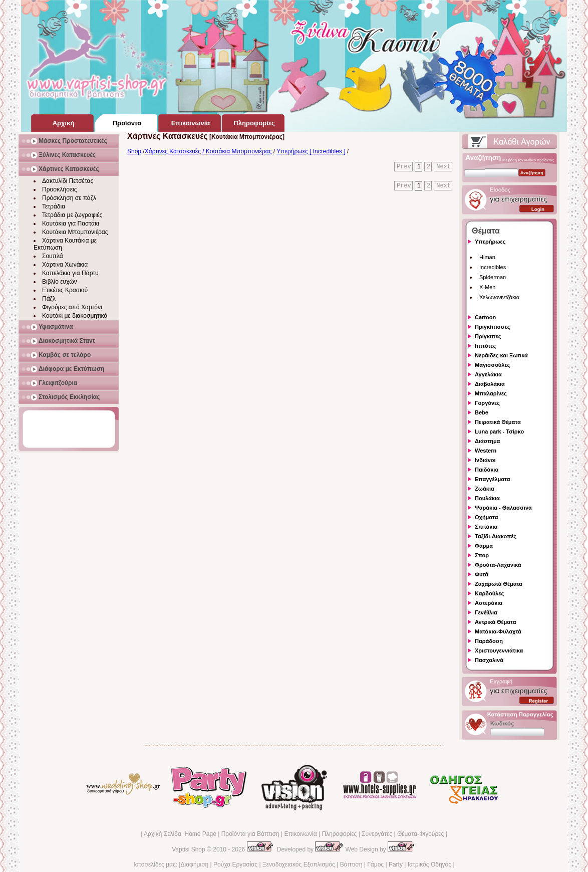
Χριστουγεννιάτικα (499, 650)
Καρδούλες (489, 593)
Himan (487, 257)
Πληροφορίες (339, 834)
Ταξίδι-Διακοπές (496, 536)
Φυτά (482, 574)
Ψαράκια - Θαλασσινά (503, 508)
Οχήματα (486, 517)
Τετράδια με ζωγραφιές (72, 215)
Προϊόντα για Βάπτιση (250, 834)
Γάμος (375, 864)
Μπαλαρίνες (491, 393)
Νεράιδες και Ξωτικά (501, 355)
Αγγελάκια (488, 374)
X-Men (487, 287)
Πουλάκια (487, 498)
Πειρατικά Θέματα (498, 422)
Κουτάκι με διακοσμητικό (75, 316)
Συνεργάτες (377, 834)
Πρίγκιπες (488, 336)
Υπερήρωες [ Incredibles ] (311, 151)
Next (444, 167)
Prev (404, 167)
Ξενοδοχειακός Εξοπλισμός (299, 864)
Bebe (482, 412)
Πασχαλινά (489, 660)
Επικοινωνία (300, 834)
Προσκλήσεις (59, 189)
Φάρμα (484, 546)
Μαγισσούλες (492, 365)
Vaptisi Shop (189, 849)
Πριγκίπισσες (493, 327)
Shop (134, 151)
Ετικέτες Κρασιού (65, 290)
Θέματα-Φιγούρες (420, 834)
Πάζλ (49, 299)
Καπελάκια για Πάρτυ (70, 273)
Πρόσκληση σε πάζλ (69, 198)
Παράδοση (489, 641)
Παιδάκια (487, 470)
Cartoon (485, 317)
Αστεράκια (489, 603)
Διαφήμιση (194, 864)
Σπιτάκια (486, 527)
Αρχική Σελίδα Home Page (180, 834)
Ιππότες (485, 346)
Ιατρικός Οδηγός (429, 864)
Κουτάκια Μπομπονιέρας (75, 232)
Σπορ (482, 555)
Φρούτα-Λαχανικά (498, 565)
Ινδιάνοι (485, 460)
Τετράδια (54, 206)
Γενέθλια (486, 612)
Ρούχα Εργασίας (235, 864)
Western (486, 451)
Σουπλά (53, 256)
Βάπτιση (351, 864)
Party (396, 864)
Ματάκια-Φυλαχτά (498, 631)
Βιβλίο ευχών (60, 282)
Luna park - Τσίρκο (499, 431)
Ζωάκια (485, 489)
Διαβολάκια (490, 384)
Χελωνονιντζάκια (499, 297)
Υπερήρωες (490, 242)
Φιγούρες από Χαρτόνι (72, 307)
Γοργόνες (487, 403)
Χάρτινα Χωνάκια (65, 265)
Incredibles (493, 267)
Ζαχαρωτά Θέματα (499, 584)
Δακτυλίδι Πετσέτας (68, 181)
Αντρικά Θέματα (495, 622)
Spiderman (493, 277)
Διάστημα (487, 441)
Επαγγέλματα (492, 479)
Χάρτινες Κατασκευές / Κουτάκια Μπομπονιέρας (208, 151)
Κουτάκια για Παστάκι (71, 224)
